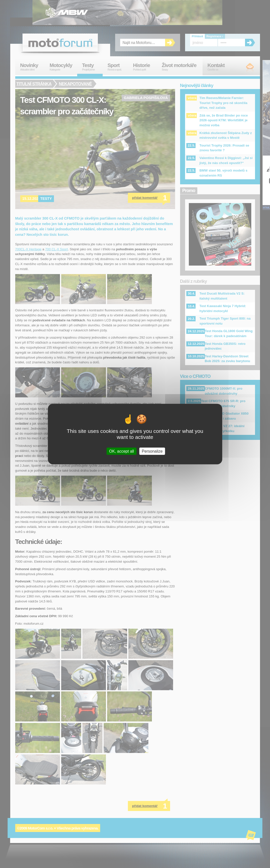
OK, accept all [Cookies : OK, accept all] (122, 451)
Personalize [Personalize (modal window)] (152, 451)
